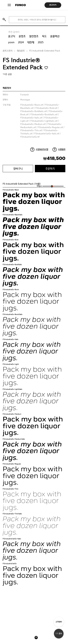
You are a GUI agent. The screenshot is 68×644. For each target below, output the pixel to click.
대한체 (31, 42)
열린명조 (34, 36)
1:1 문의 (59, 634)
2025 (41, 42)
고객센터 (59, 622)
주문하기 (50, 169)
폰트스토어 (8, 51)
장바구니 (18, 169)
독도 (44, 36)
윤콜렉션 (55, 36)
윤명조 (22, 36)
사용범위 (62, 149)
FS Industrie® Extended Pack (45, 51)
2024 (21, 42)
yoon (11, 42)
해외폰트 (21, 51)
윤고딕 (12, 36)
